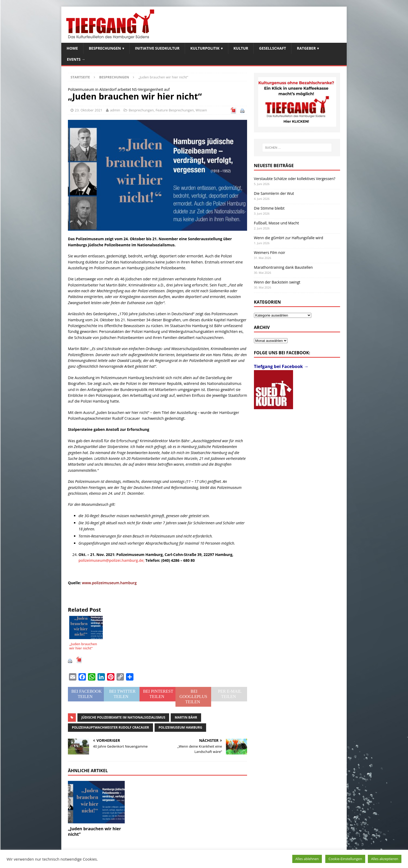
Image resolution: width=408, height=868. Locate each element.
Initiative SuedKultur (157, 48)
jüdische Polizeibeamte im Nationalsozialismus (123, 717)
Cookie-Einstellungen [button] (345, 859)
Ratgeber (306, 48)
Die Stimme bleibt (269, 208)
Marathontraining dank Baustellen (283, 267)
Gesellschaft (272, 48)
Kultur (241, 48)
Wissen (201, 110)
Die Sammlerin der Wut (274, 193)
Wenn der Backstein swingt (277, 282)
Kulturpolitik (205, 48)
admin (115, 110)
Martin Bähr (186, 717)
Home (72, 48)
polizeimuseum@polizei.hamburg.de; (112, 560)
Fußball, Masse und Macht (276, 223)
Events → (76, 59)
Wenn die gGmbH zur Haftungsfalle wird (289, 238)
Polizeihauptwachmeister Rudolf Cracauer (110, 727)
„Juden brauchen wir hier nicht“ (94, 831)
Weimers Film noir (270, 253)
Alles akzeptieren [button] (385, 859)
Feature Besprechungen (175, 110)
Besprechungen (105, 48)
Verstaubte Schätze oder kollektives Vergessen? (295, 179)
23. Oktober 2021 (89, 110)
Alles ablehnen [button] (307, 859)
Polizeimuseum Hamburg (180, 727)
